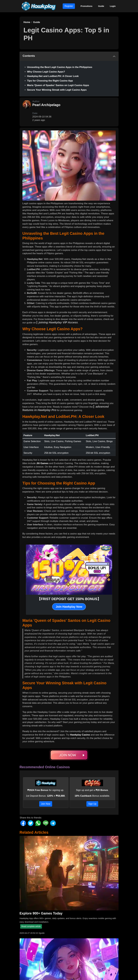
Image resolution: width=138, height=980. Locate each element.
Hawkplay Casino (80, 735)
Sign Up (92, 804)
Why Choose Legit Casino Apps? (46, 72)
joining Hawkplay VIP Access (58, 322)
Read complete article (31, 926)
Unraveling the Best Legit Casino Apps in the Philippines (60, 67)
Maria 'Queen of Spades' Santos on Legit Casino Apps (58, 85)
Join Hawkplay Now (69, 607)
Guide (101, 6)
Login (113, 6)
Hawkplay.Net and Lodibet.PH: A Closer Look (53, 76)
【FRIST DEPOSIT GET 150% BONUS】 (69, 599)
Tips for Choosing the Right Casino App (50, 81)
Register (69, 6)
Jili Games (42, 463)
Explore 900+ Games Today (41, 913)
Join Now (46, 804)
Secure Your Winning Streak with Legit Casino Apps (57, 90)
